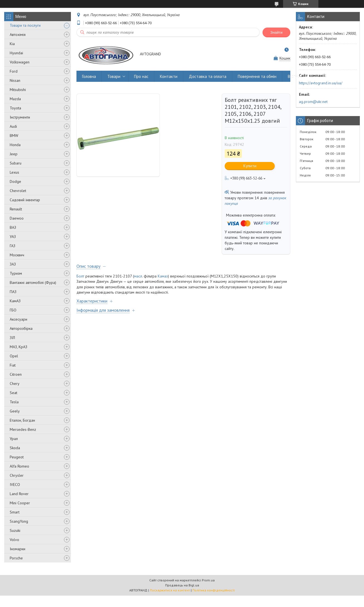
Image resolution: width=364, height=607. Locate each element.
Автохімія (18, 35)
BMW (14, 136)
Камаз (163, 276)
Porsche (16, 558)
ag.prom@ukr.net (313, 102)
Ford (14, 71)
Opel (14, 356)
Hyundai (16, 53)
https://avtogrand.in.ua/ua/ (321, 83)
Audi (13, 126)
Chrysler (17, 475)
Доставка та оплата (208, 76)
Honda (15, 145)
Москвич (17, 255)
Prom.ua (208, 580)
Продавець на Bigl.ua (182, 585)
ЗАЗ (13, 264)
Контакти (169, 76)
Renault (16, 209)
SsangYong (19, 521)
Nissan (15, 80)
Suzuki (15, 530)
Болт (80, 276)
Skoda (15, 448)
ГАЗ (13, 246)
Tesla (14, 402)
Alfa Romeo (19, 466)
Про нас (141, 76)
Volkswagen (20, 62)
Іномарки (18, 549)
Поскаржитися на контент (170, 590)
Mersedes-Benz (23, 429)
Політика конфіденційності (214, 590)
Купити (250, 166)
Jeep (14, 154)
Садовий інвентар (25, 200)
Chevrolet (18, 191)
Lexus (14, 172)
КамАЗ (15, 301)
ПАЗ (13, 292)
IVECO (15, 485)
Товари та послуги (25, 25)
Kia (12, 44)
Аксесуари (18, 319)
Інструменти (20, 117)
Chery (15, 384)
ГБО (13, 310)
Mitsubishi (18, 90)
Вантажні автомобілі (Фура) (33, 282)
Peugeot (17, 457)
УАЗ (13, 237)
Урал (14, 439)
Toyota (15, 108)
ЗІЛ (12, 338)
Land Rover (19, 494)
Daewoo (17, 218)
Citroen (16, 374)
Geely (15, 411)
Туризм (16, 273)
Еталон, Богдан (22, 420)
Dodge (15, 181)
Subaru (16, 163)
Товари (114, 76)
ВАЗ (13, 227)
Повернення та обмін (257, 76)
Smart (15, 512)
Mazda (15, 99)
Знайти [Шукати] (276, 32)
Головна (89, 76)
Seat (13, 393)
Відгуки (294, 76)
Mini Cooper (20, 503)
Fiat (13, 365)
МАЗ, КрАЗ (18, 347)
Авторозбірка (21, 328)
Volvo (14, 540)
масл (138, 276)
